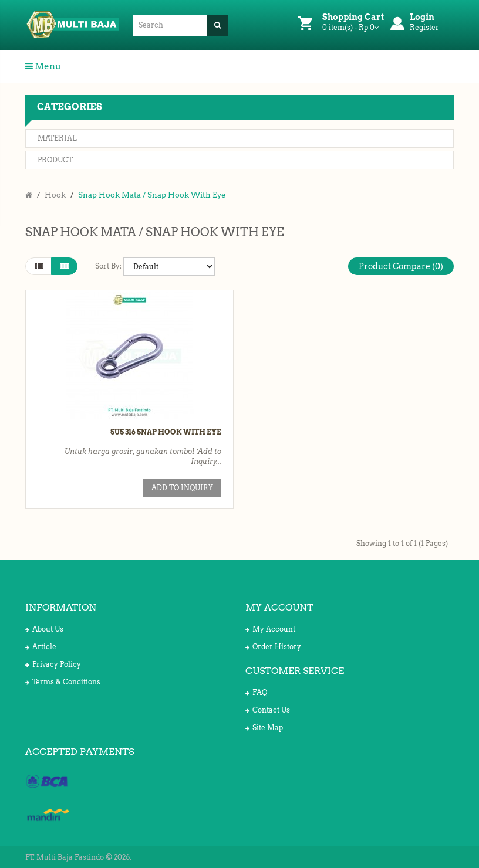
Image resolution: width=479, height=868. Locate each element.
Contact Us (268, 710)
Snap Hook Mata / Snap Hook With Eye (152, 195)
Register (424, 27)
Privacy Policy (53, 664)
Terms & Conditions (63, 682)
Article (41, 647)
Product (55, 160)
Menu (43, 66)
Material (57, 138)
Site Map (264, 728)
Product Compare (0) (401, 266)
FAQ (256, 692)
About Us (44, 629)
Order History (273, 647)
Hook (55, 195)
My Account (270, 629)
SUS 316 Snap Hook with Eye (166, 432)
